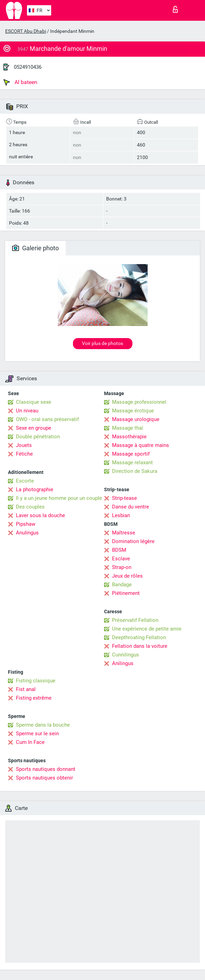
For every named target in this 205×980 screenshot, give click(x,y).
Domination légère (133, 541)
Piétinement (126, 593)
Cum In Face (30, 742)
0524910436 (28, 67)
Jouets (24, 445)
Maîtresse (124, 533)
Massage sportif (131, 454)
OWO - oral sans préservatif (47, 419)
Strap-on (122, 567)
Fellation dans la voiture (140, 646)
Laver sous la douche (40, 515)
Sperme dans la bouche (43, 725)
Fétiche (24, 454)
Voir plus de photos (102, 343)
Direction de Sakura (135, 471)
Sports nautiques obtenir (44, 778)
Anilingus (123, 663)
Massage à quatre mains (141, 445)
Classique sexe (34, 402)
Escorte (25, 481)
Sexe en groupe (34, 428)
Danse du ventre (131, 507)
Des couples (30, 507)
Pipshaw (26, 524)
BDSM (119, 550)
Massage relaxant (132, 463)
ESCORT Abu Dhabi (26, 31)
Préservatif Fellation (135, 620)
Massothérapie (129, 437)
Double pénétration (38, 437)
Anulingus (27, 533)
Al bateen (20, 82)
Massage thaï (128, 428)
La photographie (35, 489)
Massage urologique (136, 419)
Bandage (122, 585)
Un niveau (27, 411)
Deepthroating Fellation (139, 637)
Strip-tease (124, 498)
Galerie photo (35, 248)
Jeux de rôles (127, 576)
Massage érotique (133, 411)
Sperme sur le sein (37, 734)
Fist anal (26, 689)
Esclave (121, 559)
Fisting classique (36, 681)
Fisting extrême (34, 698)
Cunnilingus (125, 655)
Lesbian (121, 515)
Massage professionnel (139, 402)
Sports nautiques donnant (46, 769)
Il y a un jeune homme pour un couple (59, 498)
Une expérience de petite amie (147, 629)
